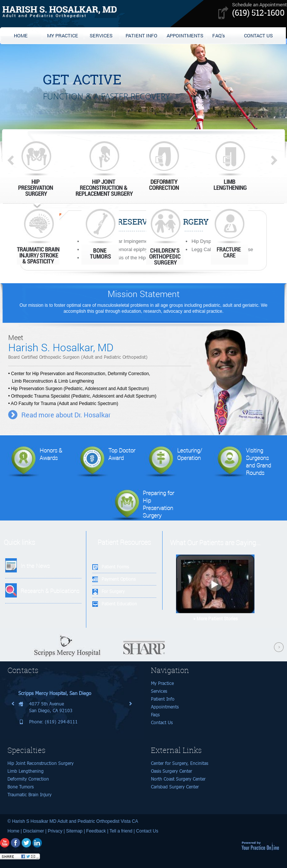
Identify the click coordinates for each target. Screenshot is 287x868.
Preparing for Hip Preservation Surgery (142, 505)
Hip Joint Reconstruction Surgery (41, 763)
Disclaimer (34, 831)
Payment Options (119, 579)
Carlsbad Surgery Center (175, 787)
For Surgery (113, 591)
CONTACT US (258, 35)
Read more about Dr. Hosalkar (66, 415)
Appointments (165, 707)
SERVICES (101, 35)
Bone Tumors (21, 787)
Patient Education (119, 604)
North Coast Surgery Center (178, 779)
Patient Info (163, 699)
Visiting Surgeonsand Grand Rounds (242, 462)
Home (13, 831)
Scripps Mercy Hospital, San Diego (55, 693)
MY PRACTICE (63, 35)
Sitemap (74, 831)
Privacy (55, 831)
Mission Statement (144, 294)
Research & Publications (50, 591)
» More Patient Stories (215, 618)
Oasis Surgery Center (172, 771)
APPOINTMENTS (185, 35)
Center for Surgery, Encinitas (180, 763)
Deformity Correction (28, 779)
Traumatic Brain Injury (30, 795)
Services (159, 691)
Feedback (96, 831)
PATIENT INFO (141, 35)
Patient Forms (115, 567)
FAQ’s (219, 35)
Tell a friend (121, 831)
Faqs (155, 715)
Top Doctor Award (105, 462)
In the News (35, 566)
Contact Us (162, 722)
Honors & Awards (34, 462)
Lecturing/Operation (173, 462)
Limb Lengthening (26, 771)
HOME (21, 35)
